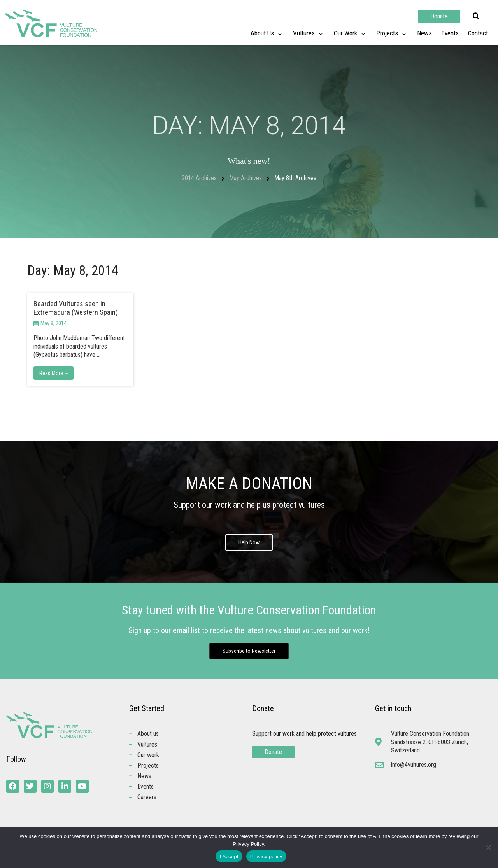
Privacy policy (266, 857)
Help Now (249, 542)
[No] (488, 847)
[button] (476, 16)
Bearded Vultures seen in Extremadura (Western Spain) (76, 308)
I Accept (229, 857)
